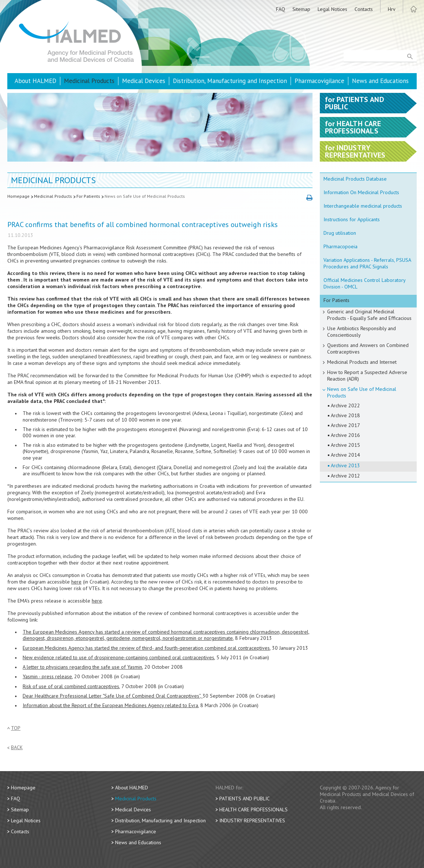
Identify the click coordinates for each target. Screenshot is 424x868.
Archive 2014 (345, 455)
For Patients (88, 196)
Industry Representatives (252, 820)
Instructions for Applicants (352, 219)
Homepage (18, 196)
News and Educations (380, 81)
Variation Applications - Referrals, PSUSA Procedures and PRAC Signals (367, 263)
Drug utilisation (340, 233)
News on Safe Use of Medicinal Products (145, 196)
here (76, 582)
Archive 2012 (345, 476)
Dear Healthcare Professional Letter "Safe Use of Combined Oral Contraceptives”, (113, 696)
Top (16, 728)
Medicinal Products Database (355, 179)
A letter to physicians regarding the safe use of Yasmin (82, 667)
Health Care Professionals (253, 809)
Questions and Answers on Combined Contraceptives (368, 348)
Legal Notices (332, 9)
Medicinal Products (89, 81)
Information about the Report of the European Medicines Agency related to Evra (110, 705)
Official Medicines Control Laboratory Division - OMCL (365, 283)
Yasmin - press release (47, 676)
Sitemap (301, 9)
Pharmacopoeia (340, 246)
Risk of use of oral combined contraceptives (71, 686)
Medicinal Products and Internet (362, 362)
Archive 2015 (345, 445)
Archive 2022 (345, 405)
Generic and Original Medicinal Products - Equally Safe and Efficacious (369, 315)
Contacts (364, 9)
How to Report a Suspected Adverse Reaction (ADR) (367, 375)
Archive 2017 (345, 425)
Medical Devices (144, 81)
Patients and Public (245, 799)
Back (17, 748)
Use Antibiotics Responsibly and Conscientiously (361, 332)
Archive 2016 (345, 435)
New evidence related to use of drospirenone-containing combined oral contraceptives (118, 657)
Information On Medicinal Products (361, 192)
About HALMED (35, 81)
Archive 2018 (345, 415)
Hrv (392, 9)
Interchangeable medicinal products (363, 206)
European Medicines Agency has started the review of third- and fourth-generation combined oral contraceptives (146, 648)
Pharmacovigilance (319, 81)
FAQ (281, 9)
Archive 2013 (345, 465)
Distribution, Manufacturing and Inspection (230, 81)
